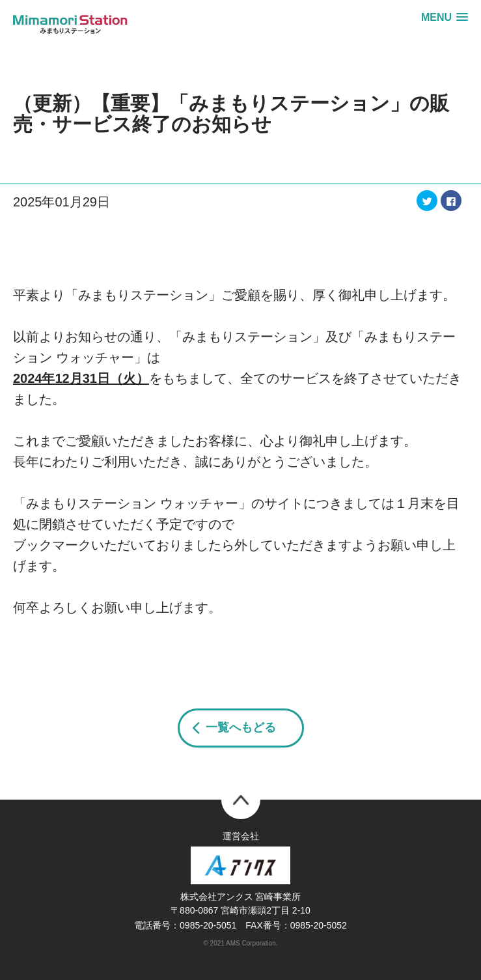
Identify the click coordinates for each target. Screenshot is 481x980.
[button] (445, 17)
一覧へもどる (241, 727)
